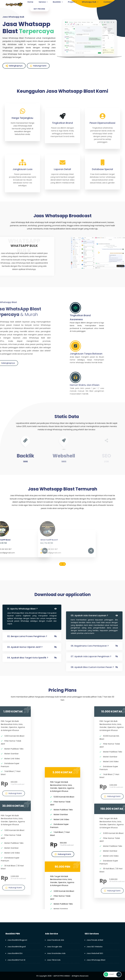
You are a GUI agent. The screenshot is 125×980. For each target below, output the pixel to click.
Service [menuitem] (42, 2)
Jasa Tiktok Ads (54, 960)
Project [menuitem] (71, 2)
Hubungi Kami (38, 66)
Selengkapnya (14, 66)
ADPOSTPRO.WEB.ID (62, 976)
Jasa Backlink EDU (15, 953)
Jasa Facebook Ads (55, 940)
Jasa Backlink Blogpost (17, 940)
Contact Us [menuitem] (109, 2)
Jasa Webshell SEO (95, 953)
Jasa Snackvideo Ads (56, 953)
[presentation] (61, 564)
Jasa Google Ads (54, 947)
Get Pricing (39, 9)
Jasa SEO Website (95, 947)
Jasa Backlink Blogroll (17, 947)
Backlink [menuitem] (57, 2)
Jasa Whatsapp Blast (96, 960)
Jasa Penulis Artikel (95, 940)
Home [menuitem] (30, 2)
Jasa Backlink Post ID (16, 960)
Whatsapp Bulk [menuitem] (89, 2)
